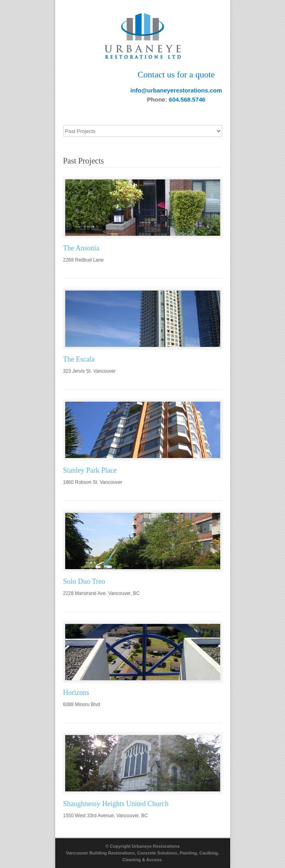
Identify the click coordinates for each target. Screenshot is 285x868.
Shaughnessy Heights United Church (116, 804)
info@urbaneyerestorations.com (176, 90)
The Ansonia (81, 248)
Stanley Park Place (90, 470)
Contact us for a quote (176, 74)
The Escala (79, 359)
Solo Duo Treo (84, 581)
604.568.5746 (187, 99)
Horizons (76, 693)
